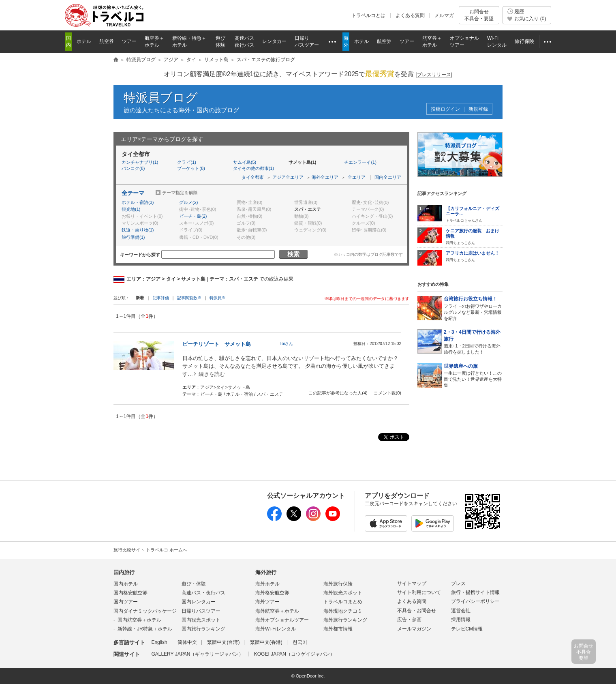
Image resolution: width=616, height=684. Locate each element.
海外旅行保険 (338, 584)
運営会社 (461, 611)
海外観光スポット (343, 593)
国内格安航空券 (130, 593)
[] (434, 75)
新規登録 (478, 109)
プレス (458, 583)
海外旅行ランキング (345, 620)
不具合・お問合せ (417, 611)
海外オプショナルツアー (282, 620)
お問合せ (479, 15)
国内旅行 (124, 572)
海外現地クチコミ (343, 611)
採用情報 (461, 620)
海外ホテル (267, 584)
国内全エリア (388, 177)
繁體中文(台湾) (223, 642)
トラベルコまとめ (343, 602)
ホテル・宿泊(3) (138, 202)
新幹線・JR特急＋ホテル (145, 629)
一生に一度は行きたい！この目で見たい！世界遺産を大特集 (473, 375)
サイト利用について (419, 592)
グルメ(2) (188, 202)
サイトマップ (412, 583)
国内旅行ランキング (203, 629)
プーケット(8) (191, 168)
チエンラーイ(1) (360, 162)
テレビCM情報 (467, 629)
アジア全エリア (288, 177)
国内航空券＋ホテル (139, 620)
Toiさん (286, 344)
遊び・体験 (194, 584)
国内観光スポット (201, 620)
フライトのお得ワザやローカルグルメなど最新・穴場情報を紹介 (473, 308)
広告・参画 (409, 620)
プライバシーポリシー (475, 601)
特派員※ (218, 298)
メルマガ (444, 15)
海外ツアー (267, 602)
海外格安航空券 (272, 593)
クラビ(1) (186, 162)
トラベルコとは (368, 15)
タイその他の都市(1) (253, 168)
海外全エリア (325, 177)
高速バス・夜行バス (203, 593)
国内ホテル (126, 584)
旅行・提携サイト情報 (475, 592)
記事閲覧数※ (189, 298)
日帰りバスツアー (201, 611)
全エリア (357, 177)
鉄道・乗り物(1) (138, 230)
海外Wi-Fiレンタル (276, 629)
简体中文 (187, 642)
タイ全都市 (253, 177)
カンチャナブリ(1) (140, 162)
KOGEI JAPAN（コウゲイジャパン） (294, 654)
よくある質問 (410, 15)
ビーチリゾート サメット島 (217, 344)
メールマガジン (414, 629)
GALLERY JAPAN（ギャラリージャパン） (197, 654)
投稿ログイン (445, 109)
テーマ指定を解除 (180, 193)
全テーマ (133, 193)
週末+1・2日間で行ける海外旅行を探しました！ (473, 342)
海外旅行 (266, 572)
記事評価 (161, 298)
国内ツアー (126, 602)
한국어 (300, 642)
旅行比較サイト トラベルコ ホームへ (150, 550)
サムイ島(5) (245, 162)
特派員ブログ (161, 98)
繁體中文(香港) (266, 642)
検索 (293, 254)
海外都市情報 (338, 629)
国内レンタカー (199, 602)
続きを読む (212, 374)
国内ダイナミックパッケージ (145, 611)
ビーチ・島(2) (193, 216)
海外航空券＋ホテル (277, 611)
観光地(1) (131, 209)
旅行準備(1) (133, 237)
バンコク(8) (133, 168)
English (159, 642)
